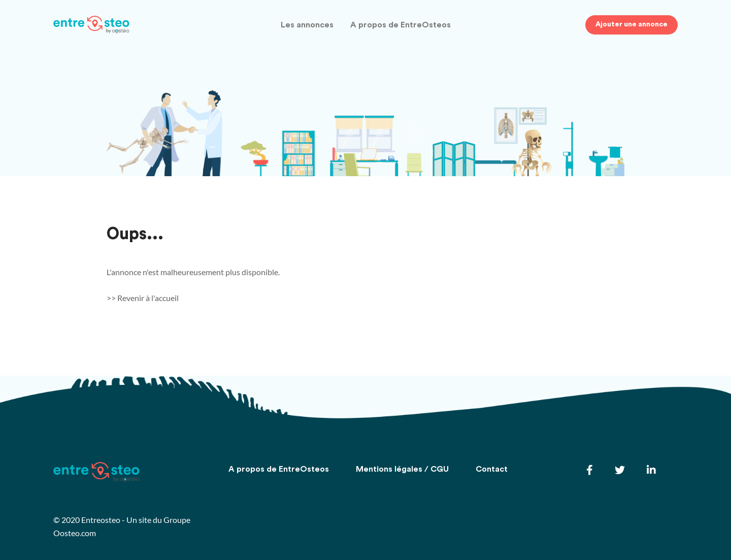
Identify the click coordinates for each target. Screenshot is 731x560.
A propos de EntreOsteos (401, 25)
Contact (492, 469)
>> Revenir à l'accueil (143, 298)
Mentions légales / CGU (402, 469)
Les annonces (307, 25)
